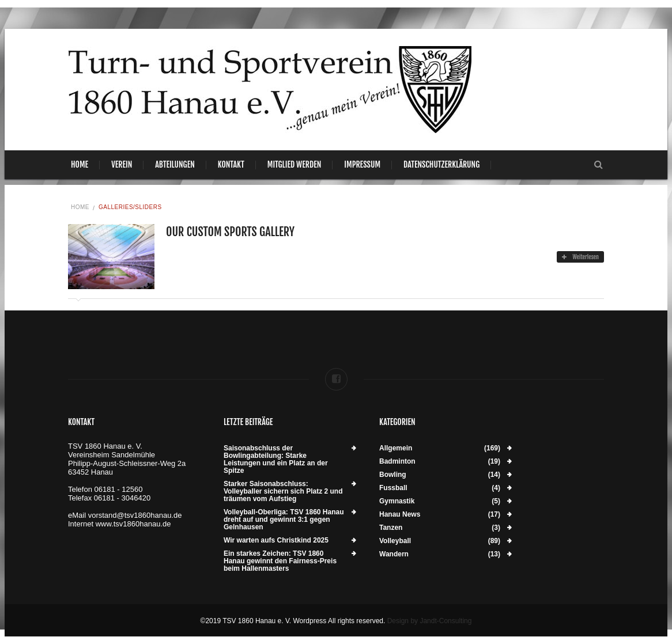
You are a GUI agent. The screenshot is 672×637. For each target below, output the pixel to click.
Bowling (393, 475)
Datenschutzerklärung (441, 164)
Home (80, 164)
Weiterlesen (580, 257)
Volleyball (395, 541)
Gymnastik (397, 501)
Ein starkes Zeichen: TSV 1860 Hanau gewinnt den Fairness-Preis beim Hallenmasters (280, 561)
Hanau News (400, 515)
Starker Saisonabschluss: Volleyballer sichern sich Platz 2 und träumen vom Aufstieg (283, 492)
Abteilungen (175, 164)
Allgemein (396, 448)
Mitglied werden (295, 164)
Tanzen (391, 528)
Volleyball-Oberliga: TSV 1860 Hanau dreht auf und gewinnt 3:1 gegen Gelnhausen (284, 520)
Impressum (362, 164)
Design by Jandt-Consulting (430, 621)
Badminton (397, 462)
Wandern (394, 554)
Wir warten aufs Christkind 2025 (276, 541)
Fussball (393, 488)
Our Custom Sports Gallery (230, 232)
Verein (122, 164)
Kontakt (231, 164)
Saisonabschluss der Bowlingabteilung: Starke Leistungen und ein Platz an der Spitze (276, 460)
